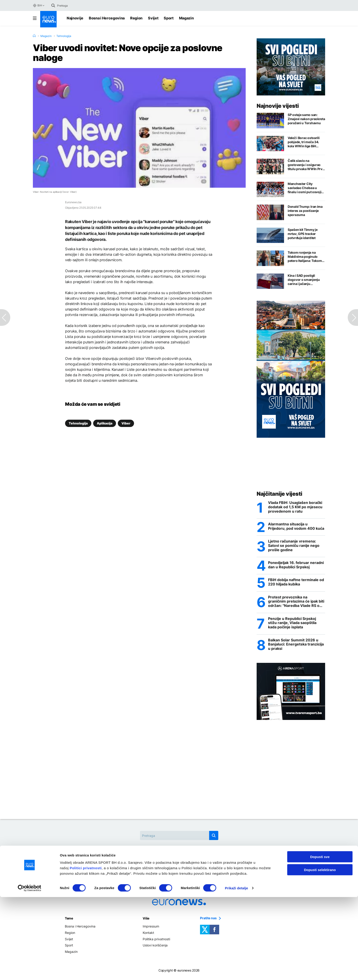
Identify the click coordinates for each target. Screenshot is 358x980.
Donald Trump (174, 865)
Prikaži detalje (237, 971)
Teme (69, 920)
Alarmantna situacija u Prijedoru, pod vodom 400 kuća (296, 527)
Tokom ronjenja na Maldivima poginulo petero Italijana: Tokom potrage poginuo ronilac (306, 257)
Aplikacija (105, 423)
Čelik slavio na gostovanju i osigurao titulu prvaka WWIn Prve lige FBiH (306, 165)
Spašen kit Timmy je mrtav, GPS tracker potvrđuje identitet (303, 234)
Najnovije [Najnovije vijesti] (75, 18)
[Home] (34, 36)
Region (136, 18)
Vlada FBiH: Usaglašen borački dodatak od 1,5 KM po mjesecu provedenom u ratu (295, 507)
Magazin (186, 18)
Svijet (153, 18)
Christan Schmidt (139, 865)
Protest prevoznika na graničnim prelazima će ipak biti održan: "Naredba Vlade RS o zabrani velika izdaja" (296, 603)
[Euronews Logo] (48, 19)
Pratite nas (208, 920)
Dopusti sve (320, 940)
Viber (126, 423)
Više (146, 920)
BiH (37, 5)
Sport (168, 18)
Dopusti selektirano (320, 953)
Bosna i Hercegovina (107, 18)
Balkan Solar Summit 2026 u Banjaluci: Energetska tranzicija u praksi (296, 646)
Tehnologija (64, 36)
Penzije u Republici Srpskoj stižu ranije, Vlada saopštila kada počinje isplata (292, 624)
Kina (199, 865)
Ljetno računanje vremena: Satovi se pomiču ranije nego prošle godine (294, 546)
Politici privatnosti (86, 951)
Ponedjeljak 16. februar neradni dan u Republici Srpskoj (296, 566)
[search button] (53, 5)
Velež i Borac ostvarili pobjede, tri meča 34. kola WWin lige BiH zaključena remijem (304, 142)
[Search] (76, 5)
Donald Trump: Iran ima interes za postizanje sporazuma (305, 211)
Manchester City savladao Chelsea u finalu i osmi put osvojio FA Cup (305, 188)
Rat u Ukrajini (222, 865)
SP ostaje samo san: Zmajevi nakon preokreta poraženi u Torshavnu (306, 119)
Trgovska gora (179, 875)
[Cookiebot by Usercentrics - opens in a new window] (30, 971)
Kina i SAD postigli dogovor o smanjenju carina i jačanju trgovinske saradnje (304, 280)
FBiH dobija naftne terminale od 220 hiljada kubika (296, 583)
